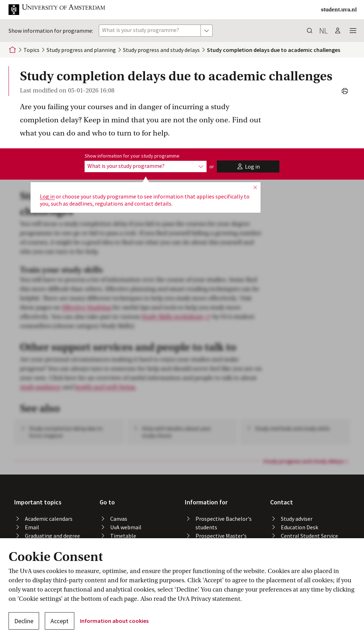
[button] (63, 10)
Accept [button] (60, 621)
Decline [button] (24, 621)
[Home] (12, 50)
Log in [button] (47, 196)
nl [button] (323, 31)
